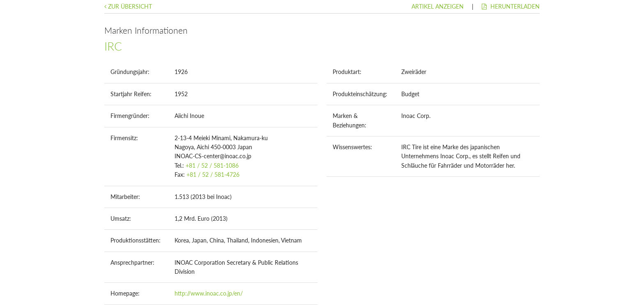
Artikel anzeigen (438, 6)
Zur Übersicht (128, 6)
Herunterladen (511, 6)
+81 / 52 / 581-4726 (213, 174)
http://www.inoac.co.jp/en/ (209, 293)
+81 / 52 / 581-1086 (212, 165)
